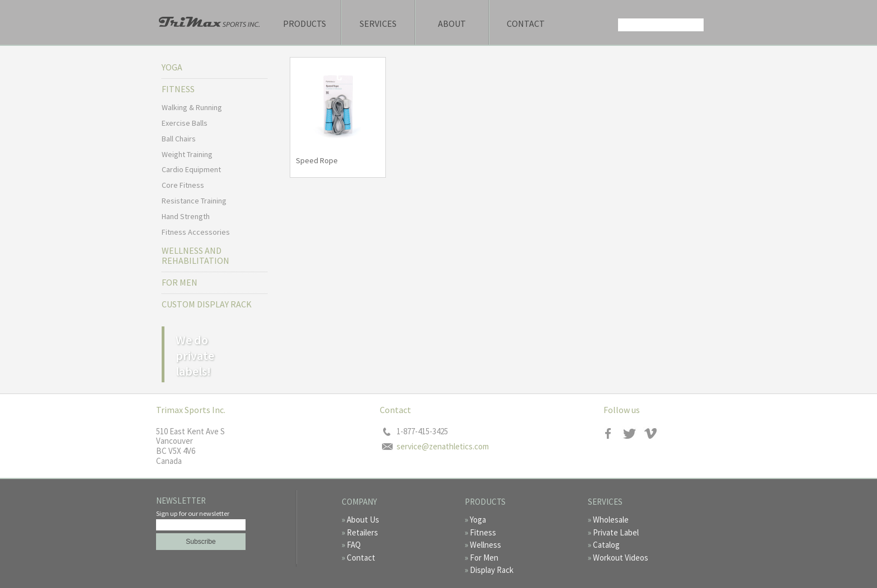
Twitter (633, 433)
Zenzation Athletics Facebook (613, 433)
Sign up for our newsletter (193, 513)
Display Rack (492, 570)
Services (378, 23)
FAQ (354, 545)
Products (305, 23)
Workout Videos (621, 558)
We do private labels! (195, 355)
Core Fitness (183, 185)
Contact (526, 23)
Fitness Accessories (196, 232)
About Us (363, 520)
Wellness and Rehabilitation (195, 255)
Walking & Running (192, 107)
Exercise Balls (185, 123)
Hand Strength (186, 216)
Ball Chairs (179, 139)
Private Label (616, 532)
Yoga (172, 67)
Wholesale (611, 520)
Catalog (606, 545)
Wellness (485, 545)
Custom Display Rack (207, 304)
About (452, 23)
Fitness (483, 532)
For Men (180, 282)
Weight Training (187, 154)
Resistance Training (194, 201)
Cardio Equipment (191, 169)
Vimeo (652, 433)
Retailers (362, 532)
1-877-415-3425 (422, 431)
